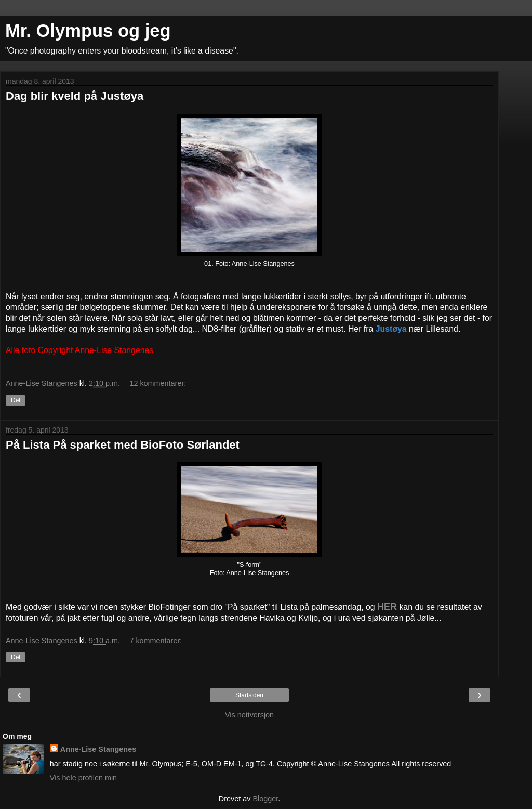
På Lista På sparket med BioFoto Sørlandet (123, 445)
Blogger (265, 799)
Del (16, 400)
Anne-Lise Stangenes (98, 749)
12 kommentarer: (158, 383)
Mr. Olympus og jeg (88, 31)
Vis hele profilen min (83, 778)
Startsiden (249, 695)
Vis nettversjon (249, 715)
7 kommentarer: (156, 641)
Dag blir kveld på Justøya (75, 96)
